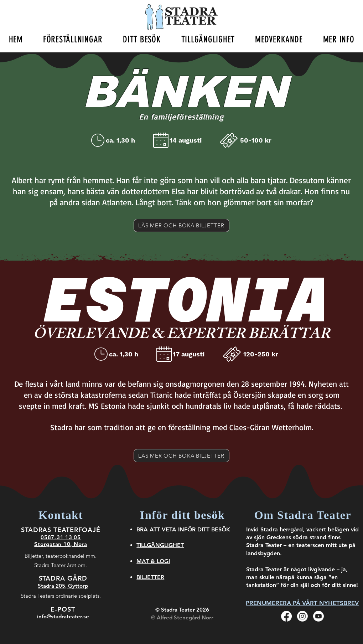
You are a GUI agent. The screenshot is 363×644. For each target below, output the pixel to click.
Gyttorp (78, 586)
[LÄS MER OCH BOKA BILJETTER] (181, 225)
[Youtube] (318, 616)
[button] (73, 39)
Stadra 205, (53, 586)
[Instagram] (302, 616)
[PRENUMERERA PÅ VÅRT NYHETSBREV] (302, 603)
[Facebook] (286, 616)
